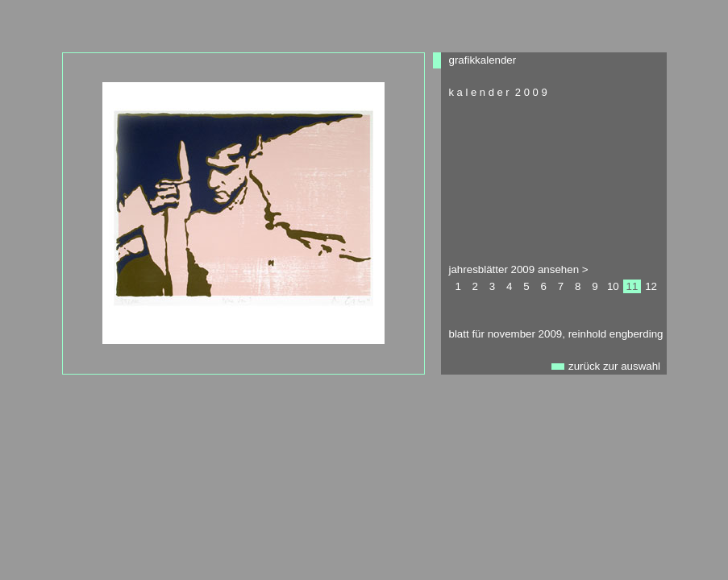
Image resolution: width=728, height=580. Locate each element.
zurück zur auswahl (614, 366)
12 (651, 286)
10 (613, 286)
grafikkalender (483, 60)
